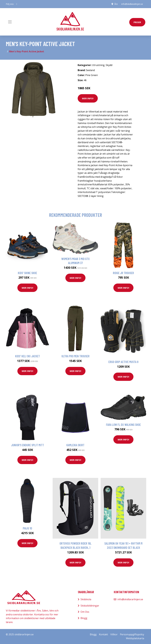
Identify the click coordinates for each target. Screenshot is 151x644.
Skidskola (86, 599)
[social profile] (17, 4)
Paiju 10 (27, 528)
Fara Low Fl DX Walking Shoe (123, 425)
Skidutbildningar (90, 606)
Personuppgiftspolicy (132, 634)
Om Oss (85, 612)
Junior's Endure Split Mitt (28, 445)
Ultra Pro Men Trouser (75, 356)
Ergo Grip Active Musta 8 (123, 362)
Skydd (109, 65)
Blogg (84, 618)
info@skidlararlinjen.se (132, 4)
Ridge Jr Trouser (123, 273)
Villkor (114, 634)
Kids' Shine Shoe (27, 273)
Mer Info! (88, 98)
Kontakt (103, 634)
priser (137, 22)
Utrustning (98, 65)
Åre (116, 4)
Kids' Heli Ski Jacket (28, 356)
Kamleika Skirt (75, 445)
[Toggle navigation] (10, 22)
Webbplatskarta (135, 638)
